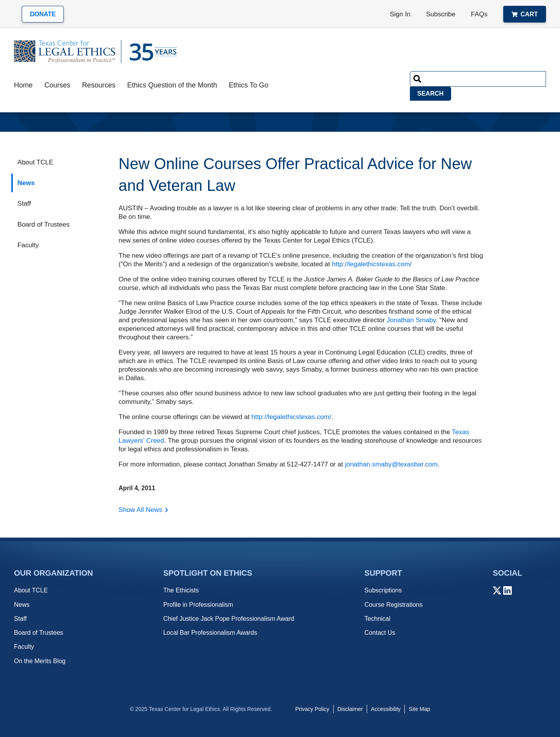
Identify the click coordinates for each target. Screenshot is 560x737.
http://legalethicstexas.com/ (372, 264)
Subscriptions (383, 590)
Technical (377, 619)
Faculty (28, 245)
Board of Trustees (44, 224)
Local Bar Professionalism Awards (210, 633)
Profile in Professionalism (198, 605)
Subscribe (441, 14)
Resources (99, 85)
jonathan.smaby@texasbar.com (391, 464)
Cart (525, 14)
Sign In (400, 14)
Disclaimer (350, 709)
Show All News (140, 510)
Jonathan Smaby (411, 320)
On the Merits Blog (40, 661)
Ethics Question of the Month (172, 85)
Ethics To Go (248, 85)
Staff (24, 203)
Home (23, 85)
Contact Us (380, 633)
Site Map (419, 709)
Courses (57, 85)
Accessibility (386, 709)
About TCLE (35, 162)
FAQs (479, 14)
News (26, 183)
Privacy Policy (312, 709)
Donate (43, 14)
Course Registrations (393, 605)
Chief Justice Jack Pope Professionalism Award (229, 619)
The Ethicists (181, 590)
